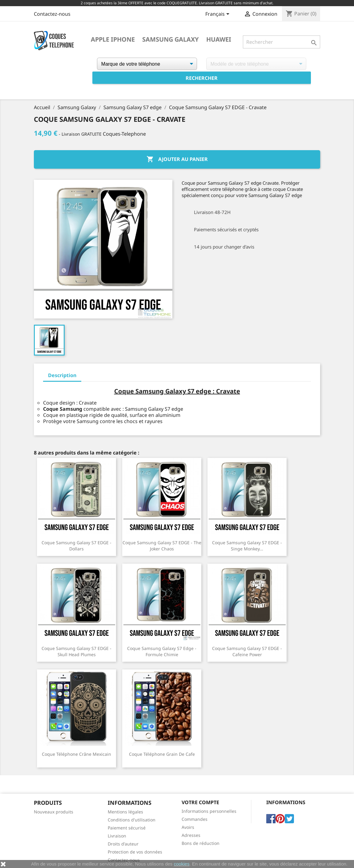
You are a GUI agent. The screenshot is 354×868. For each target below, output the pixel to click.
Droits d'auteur (123, 844)
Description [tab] (62, 375)
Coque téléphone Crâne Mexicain (76, 754)
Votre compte (200, 802)
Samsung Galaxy (171, 39)
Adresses (191, 835)
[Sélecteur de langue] (218, 14)
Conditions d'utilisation (132, 820)
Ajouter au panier (177, 159)
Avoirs (188, 827)
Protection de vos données (135, 852)
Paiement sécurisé (127, 828)
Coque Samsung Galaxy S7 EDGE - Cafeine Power (247, 651)
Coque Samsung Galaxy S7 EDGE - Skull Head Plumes (76, 651)
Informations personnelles (209, 811)
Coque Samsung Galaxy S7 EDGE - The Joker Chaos (162, 546)
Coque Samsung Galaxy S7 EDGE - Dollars (76, 546)
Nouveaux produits (54, 812)
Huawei (219, 39)
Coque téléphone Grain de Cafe (162, 754)
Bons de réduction (201, 843)
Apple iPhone (113, 39)
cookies (182, 864)
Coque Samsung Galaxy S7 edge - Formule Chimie (162, 651)
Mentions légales (125, 812)
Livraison (117, 836)
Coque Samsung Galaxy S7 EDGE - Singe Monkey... (247, 546)
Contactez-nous (52, 14)
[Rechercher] (282, 42)
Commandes (195, 819)
